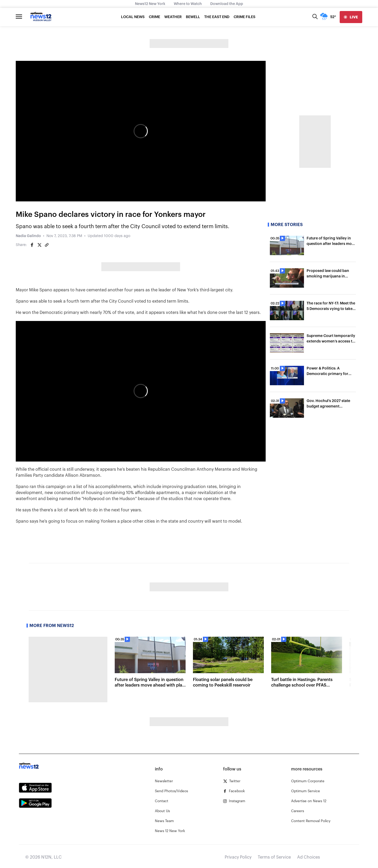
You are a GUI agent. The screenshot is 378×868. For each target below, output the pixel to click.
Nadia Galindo (28, 236)
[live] (351, 17)
